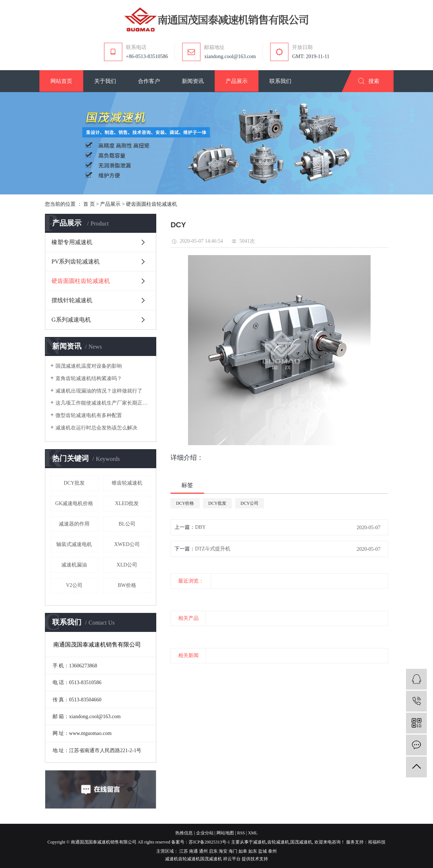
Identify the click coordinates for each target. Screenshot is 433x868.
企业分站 (205, 833)
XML (253, 833)
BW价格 (127, 585)
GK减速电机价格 (74, 503)
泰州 (272, 851)
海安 (223, 851)
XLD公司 (127, 565)
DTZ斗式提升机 (213, 549)
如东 (253, 851)
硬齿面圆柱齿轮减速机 (152, 204)
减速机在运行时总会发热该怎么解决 (96, 428)
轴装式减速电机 (74, 544)
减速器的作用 (74, 524)
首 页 (89, 204)
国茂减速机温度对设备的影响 (89, 366)
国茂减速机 (301, 842)
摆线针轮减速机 (72, 300)
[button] (61, 81)
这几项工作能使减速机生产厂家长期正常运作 (103, 403)
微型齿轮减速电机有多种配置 (89, 415)
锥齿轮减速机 (127, 483)
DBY (200, 527)
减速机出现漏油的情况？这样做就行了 (99, 391)
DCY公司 (250, 503)
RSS (241, 833)
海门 (233, 851)
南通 (193, 851)
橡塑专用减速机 (72, 242)
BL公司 (127, 524)
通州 (203, 851)
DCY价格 (185, 503)
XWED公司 (127, 544)
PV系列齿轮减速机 (76, 261)
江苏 (184, 851)
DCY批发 (74, 483)
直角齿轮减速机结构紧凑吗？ (89, 378)
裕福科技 (377, 842)
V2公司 (74, 585)
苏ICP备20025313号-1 (209, 842)
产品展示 (110, 204)
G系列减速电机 (71, 320)
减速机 (260, 842)
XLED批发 (127, 503)
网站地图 (225, 833)
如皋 (243, 851)
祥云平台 (232, 859)
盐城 (263, 851)
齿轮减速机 (278, 842)
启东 (213, 851)
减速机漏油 (74, 565)
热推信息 (184, 833)
